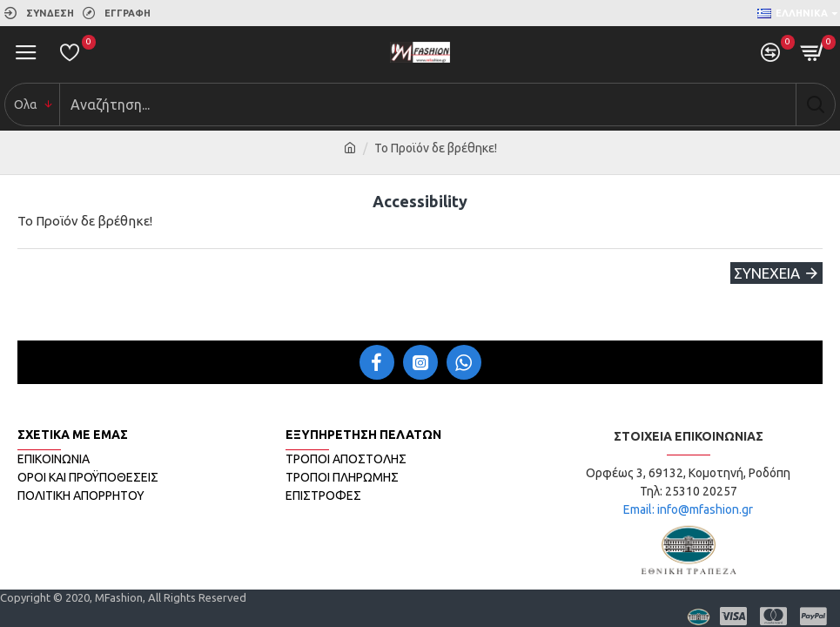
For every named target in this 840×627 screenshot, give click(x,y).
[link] (39, 13)
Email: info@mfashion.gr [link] (688, 509)
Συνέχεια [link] (767, 273)
